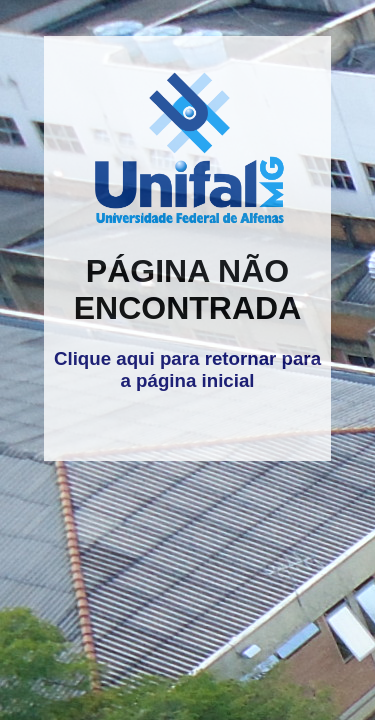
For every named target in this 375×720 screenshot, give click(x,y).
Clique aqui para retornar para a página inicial (187, 369)
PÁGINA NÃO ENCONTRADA (188, 289)
